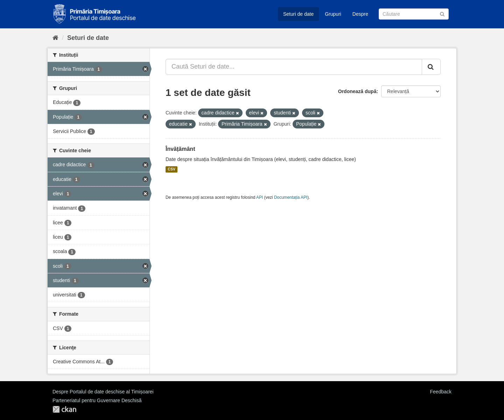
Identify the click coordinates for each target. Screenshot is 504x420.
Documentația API (291, 197)
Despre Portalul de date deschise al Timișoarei (103, 392)
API (260, 197)
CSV (171, 169)
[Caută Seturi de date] (414, 14)
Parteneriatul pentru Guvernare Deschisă (97, 400)
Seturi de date (298, 14)
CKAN (64, 409)
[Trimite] (442, 13)
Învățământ (180, 149)
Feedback (441, 392)
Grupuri (333, 14)
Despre (360, 14)
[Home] (55, 38)
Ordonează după (357, 91)
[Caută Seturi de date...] (294, 67)
